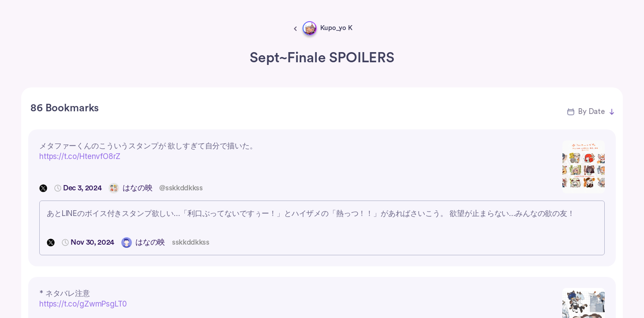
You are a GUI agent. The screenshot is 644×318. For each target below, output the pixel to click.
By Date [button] (591, 112)
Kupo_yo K (336, 28)
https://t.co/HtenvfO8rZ (80, 156)
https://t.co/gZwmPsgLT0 (83, 304)
